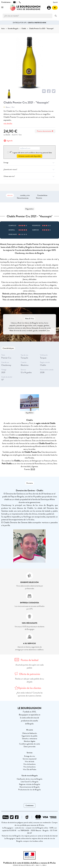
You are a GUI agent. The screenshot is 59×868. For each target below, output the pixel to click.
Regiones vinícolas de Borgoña (30, 784)
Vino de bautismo (29, 764)
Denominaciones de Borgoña (29, 787)
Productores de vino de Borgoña (29, 790)
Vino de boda (29, 761)
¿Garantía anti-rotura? (29, 169)
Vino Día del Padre (30, 769)
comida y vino (25, 195)
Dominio (39, 198)
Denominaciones (23, 198)
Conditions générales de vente (29, 744)
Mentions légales (30, 741)
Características (42, 195)
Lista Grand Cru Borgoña (29, 782)
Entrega (29, 163)
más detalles (8, 123)
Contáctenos (30, 805)
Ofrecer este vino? (29, 176)
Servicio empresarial (30, 759)
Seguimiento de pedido (29, 736)
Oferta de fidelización (30, 733)
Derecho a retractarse (30, 739)
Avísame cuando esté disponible (29, 156)
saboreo (10, 195)
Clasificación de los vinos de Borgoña (29, 779)
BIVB (33, 469)
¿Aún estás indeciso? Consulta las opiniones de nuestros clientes (30, 694)
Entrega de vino (30, 756)
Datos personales (30, 747)
